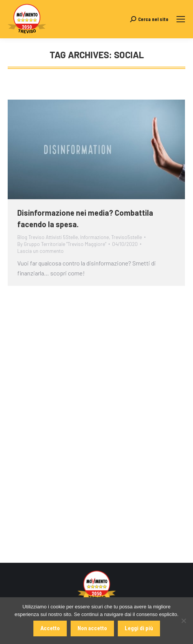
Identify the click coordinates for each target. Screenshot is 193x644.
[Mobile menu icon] (181, 19)
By (62, 244)
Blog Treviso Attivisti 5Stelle (48, 237)
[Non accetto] (183, 621)
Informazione (95, 237)
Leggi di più (139, 628)
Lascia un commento (40, 251)
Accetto (50, 628)
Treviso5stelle (127, 237)
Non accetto (92, 628)
